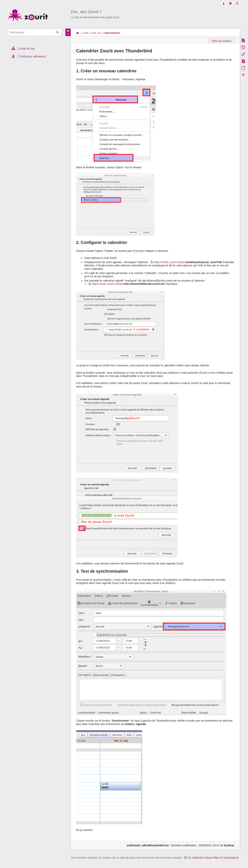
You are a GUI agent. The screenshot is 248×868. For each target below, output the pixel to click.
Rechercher (58, 32)
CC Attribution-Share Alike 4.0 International (213, 858)
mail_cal (96, 33)
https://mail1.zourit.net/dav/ (170, 262)
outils (86, 33)
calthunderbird (111, 33)
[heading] (35, 48)
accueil (78, 33)
